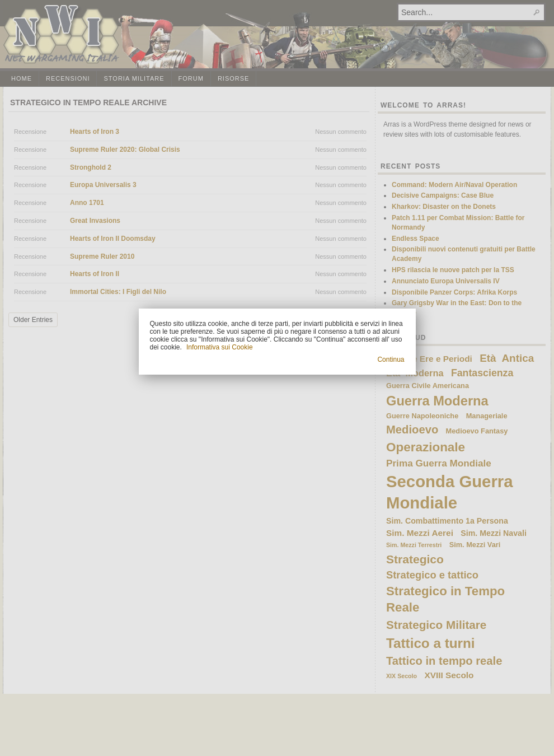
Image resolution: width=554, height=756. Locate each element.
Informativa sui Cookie (220, 347)
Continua (391, 360)
